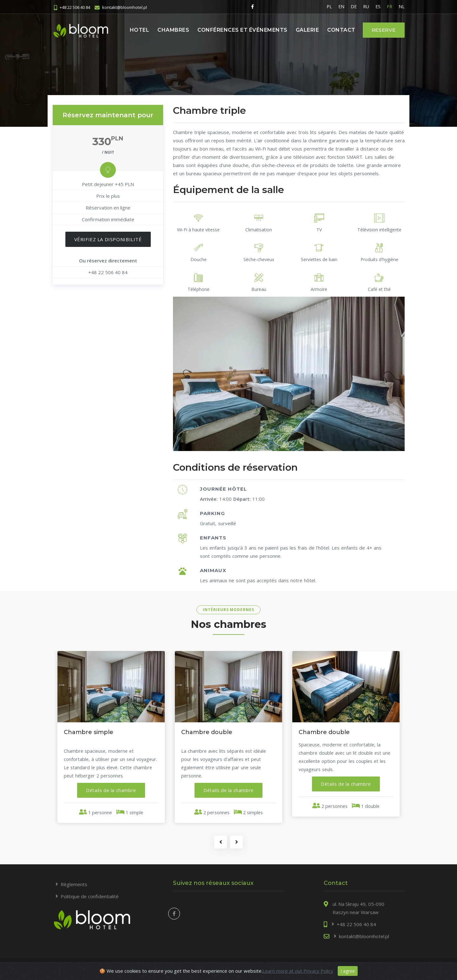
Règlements (74, 885)
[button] (111, 790)
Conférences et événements (242, 30)
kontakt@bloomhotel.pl (125, 7)
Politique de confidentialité (90, 897)
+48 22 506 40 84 (75, 7)
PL (329, 6)
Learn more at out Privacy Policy (298, 971)
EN (341, 6)
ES (378, 6)
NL (402, 6)
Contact (341, 30)
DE (354, 6)
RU (366, 6)
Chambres (173, 30)
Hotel (140, 30)
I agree (348, 971)
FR (390, 6)
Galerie (308, 30)
